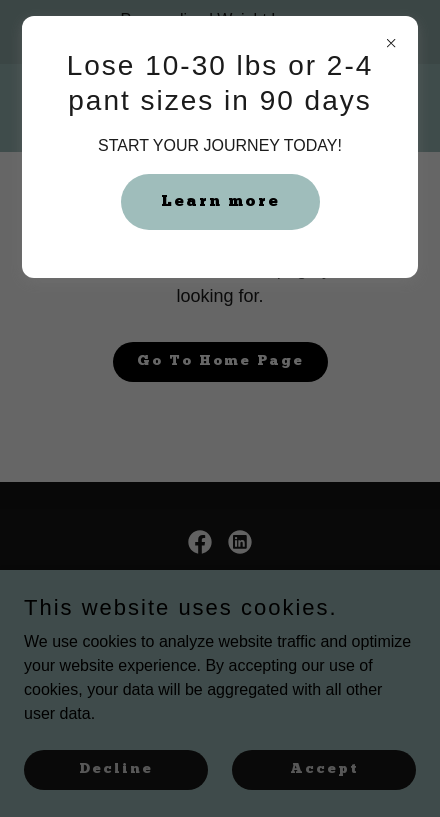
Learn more (220, 202)
